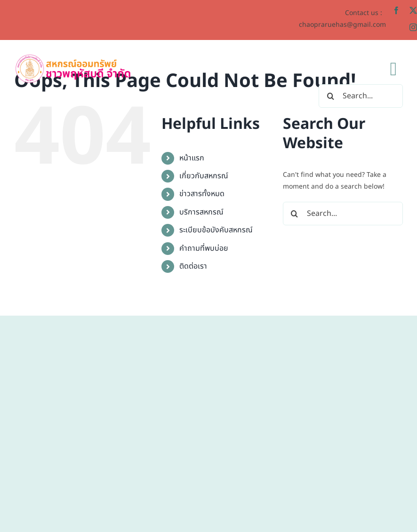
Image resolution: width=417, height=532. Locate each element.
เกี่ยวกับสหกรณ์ (204, 176)
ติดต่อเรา (193, 266)
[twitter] (413, 10)
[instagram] (413, 27)
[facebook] (396, 10)
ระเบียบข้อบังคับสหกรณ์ (216, 230)
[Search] (330, 96)
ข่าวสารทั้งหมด (202, 194)
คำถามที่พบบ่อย (204, 248)
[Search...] (361, 96)
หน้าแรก (192, 158)
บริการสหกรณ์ (201, 212)
